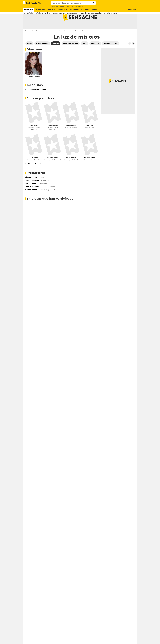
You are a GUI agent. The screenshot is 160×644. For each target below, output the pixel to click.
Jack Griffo (34, 166)
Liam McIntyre (52, 134)
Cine (33, 40)
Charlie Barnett (52, 166)
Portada (28, 40)
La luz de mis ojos (68, 40)
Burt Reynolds (71, 134)
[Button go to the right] (133, 52)
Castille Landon (34, 85)
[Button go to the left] (130, 52)
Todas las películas (42, 40)
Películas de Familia (55, 40)
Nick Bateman (71, 166)
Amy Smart (34, 134)
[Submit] (94, 3)
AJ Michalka (90, 134)
